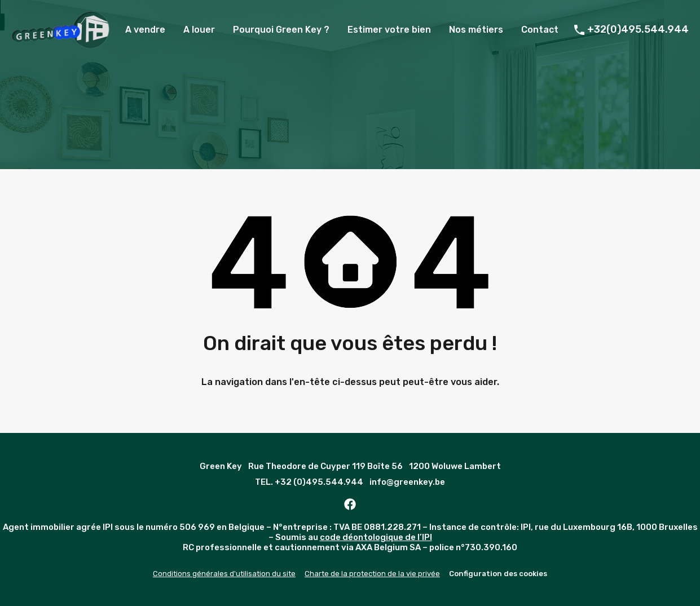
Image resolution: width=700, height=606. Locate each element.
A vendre (145, 30)
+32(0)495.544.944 (638, 30)
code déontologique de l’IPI (376, 537)
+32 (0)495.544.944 (319, 482)
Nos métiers (476, 30)
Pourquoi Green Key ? (281, 30)
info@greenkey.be (407, 482)
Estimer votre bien (389, 30)
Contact (540, 30)
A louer (199, 30)
